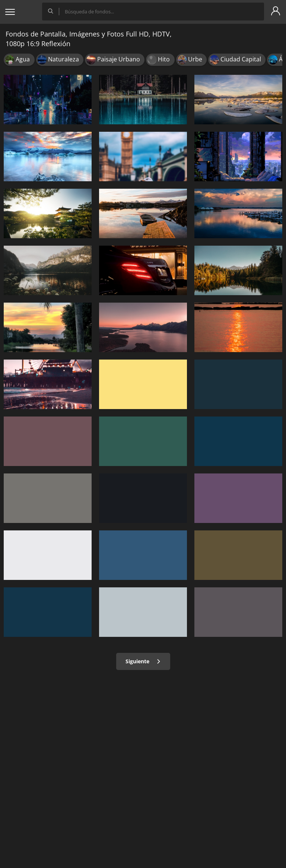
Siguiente (143, 661)
